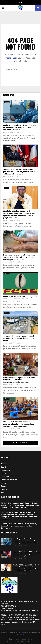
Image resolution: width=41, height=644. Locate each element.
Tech (3, 493)
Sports (7, 188)
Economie (5, 486)
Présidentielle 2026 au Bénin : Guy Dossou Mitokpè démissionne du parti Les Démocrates (19, 526)
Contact (17, 639)
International (8, 146)
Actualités (5, 464)
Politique (7, 274)
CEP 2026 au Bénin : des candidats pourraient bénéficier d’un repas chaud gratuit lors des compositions (19, 424)
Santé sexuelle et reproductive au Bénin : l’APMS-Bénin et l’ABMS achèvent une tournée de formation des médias (20, 380)
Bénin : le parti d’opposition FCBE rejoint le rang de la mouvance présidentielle (20, 298)
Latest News (9, 95)
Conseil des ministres (9, 480)
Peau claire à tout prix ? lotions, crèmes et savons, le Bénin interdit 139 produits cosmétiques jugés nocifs (20, 257)
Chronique (5, 477)
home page (11, 58)
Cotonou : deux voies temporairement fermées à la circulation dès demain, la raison (19, 338)
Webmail (10, 639)
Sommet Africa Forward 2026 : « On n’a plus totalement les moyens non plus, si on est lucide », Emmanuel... (20, 172)
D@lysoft (21, 635)
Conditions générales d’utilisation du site (20, 642)
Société (7, 102)
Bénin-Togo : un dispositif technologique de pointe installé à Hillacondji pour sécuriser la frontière (20, 128)
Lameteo (4, 489)
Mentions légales (27, 639)
